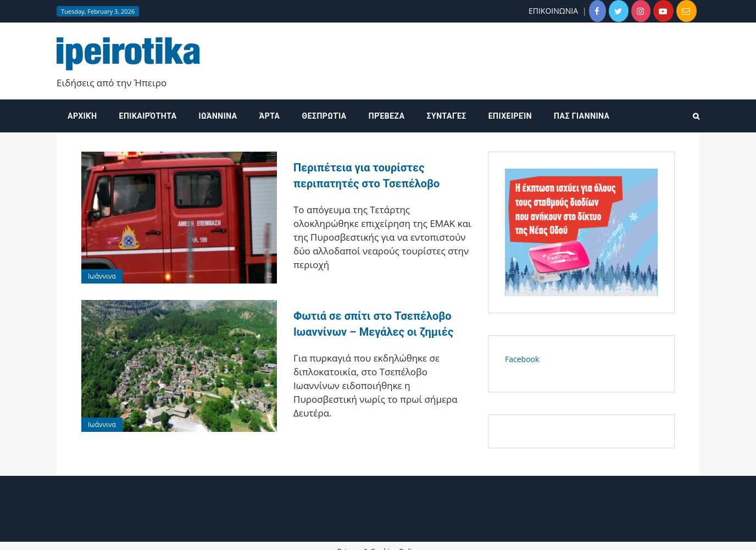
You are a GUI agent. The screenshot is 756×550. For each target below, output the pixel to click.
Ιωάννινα (218, 116)
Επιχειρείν (510, 116)
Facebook (522, 359)
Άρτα (270, 116)
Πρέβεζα (387, 116)
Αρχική (82, 116)
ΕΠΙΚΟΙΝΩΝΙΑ (553, 11)
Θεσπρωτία (324, 116)
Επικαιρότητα (148, 116)
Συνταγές (447, 116)
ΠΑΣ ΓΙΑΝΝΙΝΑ (582, 116)
